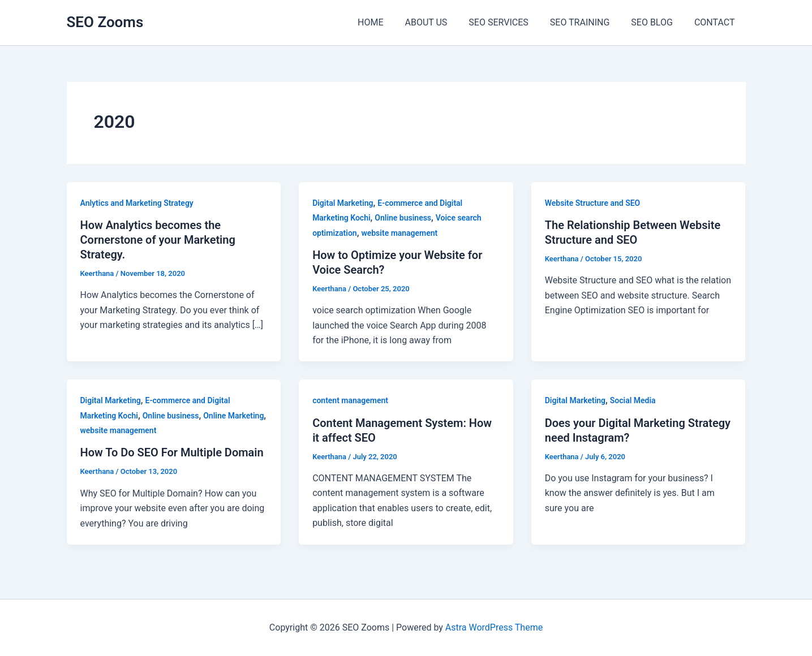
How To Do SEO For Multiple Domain (172, 452)
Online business (403, 218)
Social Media (633, 400)
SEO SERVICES (510, 22)
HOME (389, 22)
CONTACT (716, 22)
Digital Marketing (343, 203)
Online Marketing (233, 416)
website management (399, 233)
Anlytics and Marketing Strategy (137, 203)
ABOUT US (441, 22)
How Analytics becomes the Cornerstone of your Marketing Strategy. (158, 240)
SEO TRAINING (588, 22)
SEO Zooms (105, 22)
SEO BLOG (657, 22)
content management (350, 400)
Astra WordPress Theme (494, 627)
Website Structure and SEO (593, 203)
